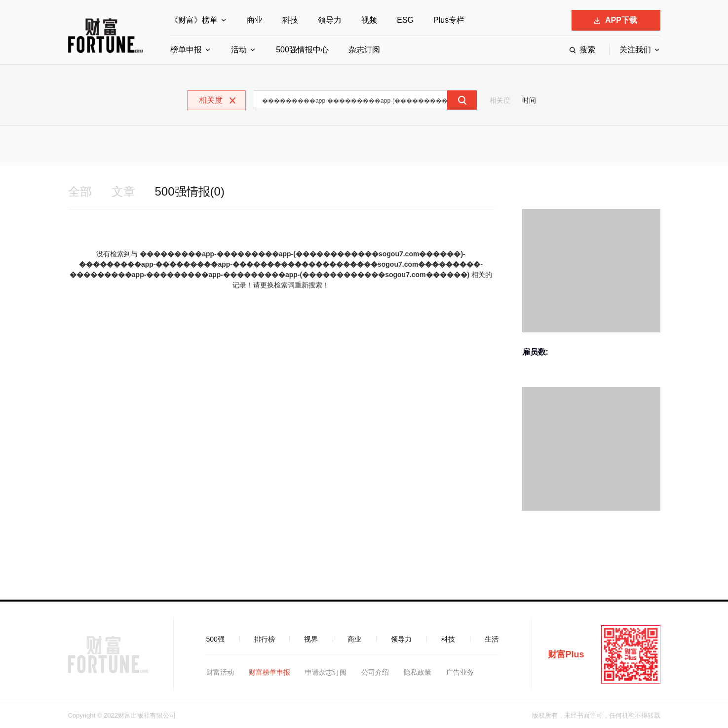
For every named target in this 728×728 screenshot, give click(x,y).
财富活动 (220, 672)
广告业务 (460, 672)
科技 (290, 20)
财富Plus (566, 654)
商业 (255, 20)
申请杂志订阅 (326, 672)
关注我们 (635, 50)
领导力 (330, 20)
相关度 (500, 100)
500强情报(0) (190, 191)
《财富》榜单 (194, 20)
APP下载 (616, 20)
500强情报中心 (302, 50)
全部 (80, 191)
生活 (492, 639)
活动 (239, 50)
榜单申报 (186, 50)
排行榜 (265, 639)
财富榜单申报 (269, 672)
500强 (215, 639)
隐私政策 (418, 672)
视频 (369, 20)
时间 (529, 100)
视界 (311, 639)
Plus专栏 (449, 20)
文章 (123, 191)
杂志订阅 (364, 50)
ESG (405, 20)
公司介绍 (375, 672)
